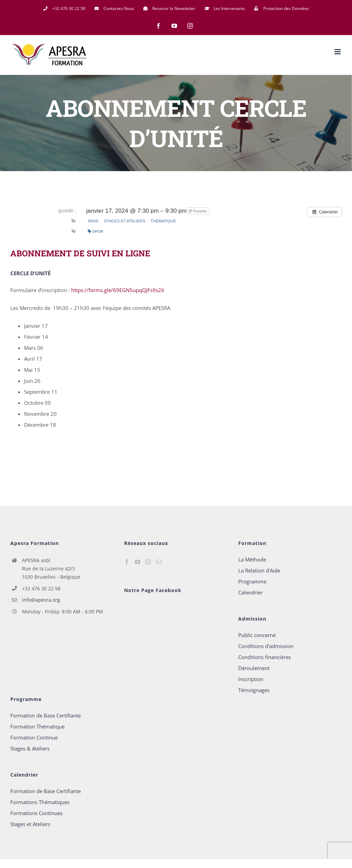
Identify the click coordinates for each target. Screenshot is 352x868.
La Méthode (252, 559)
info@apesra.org (41, 600)
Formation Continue (34, 737)
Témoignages (254, 690)
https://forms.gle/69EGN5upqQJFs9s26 (118, 290)
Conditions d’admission (266, 646)
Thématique (163, 221)
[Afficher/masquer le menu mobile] (338, 52)
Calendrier (250, 592)
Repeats (198, 211)
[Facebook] (127, 562)
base (94, 221)
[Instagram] (148, 562)
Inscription (251, 679)
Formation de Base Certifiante (46, 715)
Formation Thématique (37, 726)
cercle (95, 231)
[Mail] (159, 562)
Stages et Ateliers (124, 221)
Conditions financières (265, 657)
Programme (252, 581)
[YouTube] (137, 562)
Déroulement (254, 668)
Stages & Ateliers (30, 748)
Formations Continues (36, 813)
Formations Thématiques (40, 802)
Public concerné (257, 635)
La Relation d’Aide (259, 570)
